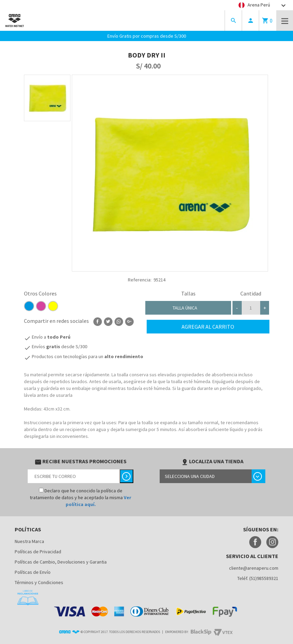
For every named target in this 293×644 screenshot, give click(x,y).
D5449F (41, 306)
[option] (47, 98)
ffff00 (53, 306)
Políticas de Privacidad (38, 552)
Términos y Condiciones (39, 582)
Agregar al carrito (208, 327)
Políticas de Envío (33, 572)
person (251, 21)
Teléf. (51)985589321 (258, 578)
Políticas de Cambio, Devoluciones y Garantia (61, 562)
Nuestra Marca (29, 541)
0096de (29, 306)
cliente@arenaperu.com (254, 568)
